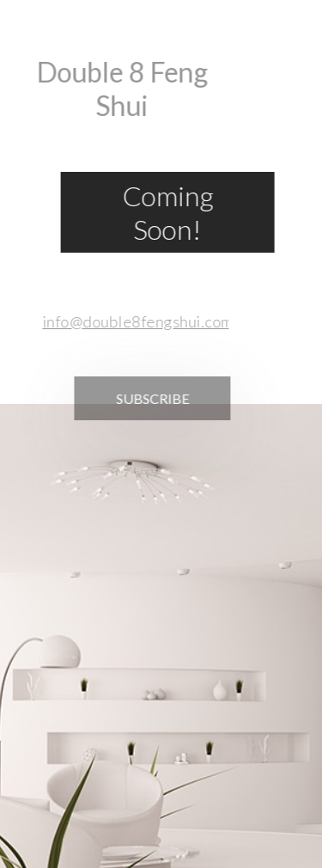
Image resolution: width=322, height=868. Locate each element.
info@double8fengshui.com (133, 321)
